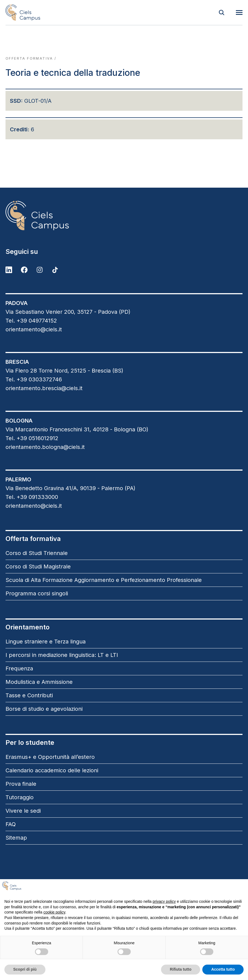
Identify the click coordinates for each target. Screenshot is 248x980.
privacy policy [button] (164, 901)
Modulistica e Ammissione (39, 682)
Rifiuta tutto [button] (181, 969)
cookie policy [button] (54, 912)
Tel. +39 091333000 (32, 497)
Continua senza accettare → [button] (216, 888)
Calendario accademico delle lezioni (52, 770)
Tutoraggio (20, 797)
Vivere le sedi (23, 811)
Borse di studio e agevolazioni (44, 709)
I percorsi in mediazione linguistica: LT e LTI (62, 655)
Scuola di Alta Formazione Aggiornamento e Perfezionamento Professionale (104, 580)
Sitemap (16, 838)
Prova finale (21, 784)
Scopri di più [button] (25, 969)
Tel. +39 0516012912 (32, 438)
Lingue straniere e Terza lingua (46, 642)
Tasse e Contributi (29, 695)
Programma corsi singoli (37, 593)
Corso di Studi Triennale (37, 553)
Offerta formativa (29, 58)
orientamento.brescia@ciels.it (44, 388)
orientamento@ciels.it (34, 329)
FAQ (11, 824)
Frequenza (19, 668)
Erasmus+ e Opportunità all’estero (50, 757)
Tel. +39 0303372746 (34, 379)
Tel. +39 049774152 (31, 321)
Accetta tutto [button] (223, 969)
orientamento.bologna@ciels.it (45, 447)
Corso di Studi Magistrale (38, 567)
